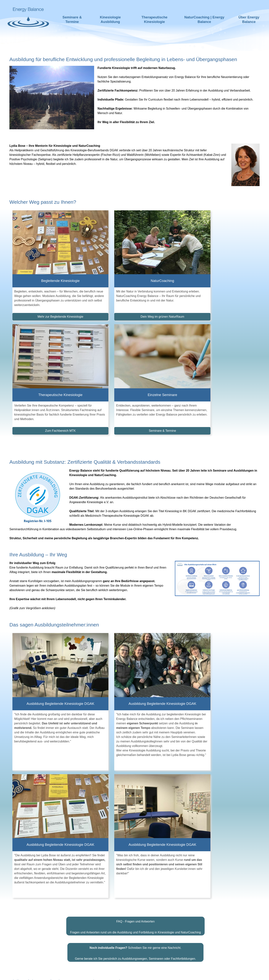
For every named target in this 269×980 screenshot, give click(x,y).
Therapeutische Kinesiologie (155, 19)
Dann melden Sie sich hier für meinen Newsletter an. (133, 754)
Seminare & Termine (72, 19)
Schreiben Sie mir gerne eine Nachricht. (135, 702)
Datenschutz (165, 974)
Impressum (142, 974)
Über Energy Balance (249, 19)
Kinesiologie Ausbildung (110, 19)
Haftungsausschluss (111, 974)
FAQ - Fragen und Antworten (136, 676)
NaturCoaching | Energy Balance (204, 19)
